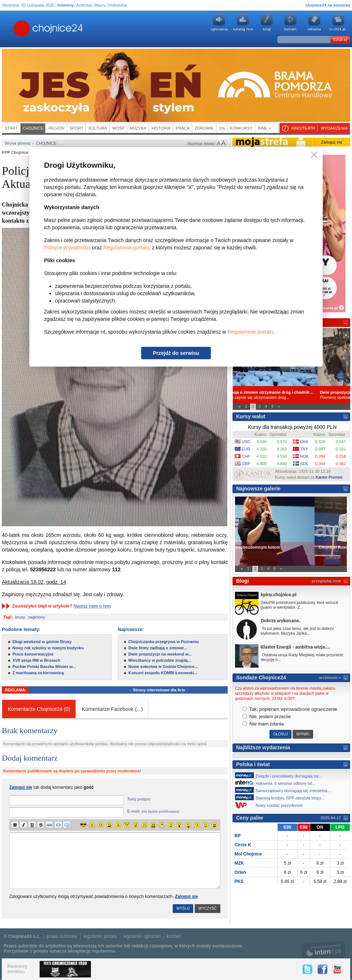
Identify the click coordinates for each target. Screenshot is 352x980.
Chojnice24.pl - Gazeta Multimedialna (19, 29)
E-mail (153, 811)
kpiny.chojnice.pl (278, 595)
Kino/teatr (303, 128)
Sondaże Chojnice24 (261, 678)
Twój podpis (139, 799)
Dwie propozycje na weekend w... (160, 654)
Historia (161, 128)
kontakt (174, 936)
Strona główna (17, 143)
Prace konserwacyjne (33, 654)
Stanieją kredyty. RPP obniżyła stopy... (282, 797)
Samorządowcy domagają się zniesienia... (285, 790)
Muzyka (138, 128)
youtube (338, 22)
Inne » (264, 128)
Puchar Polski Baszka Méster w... (44, 667)
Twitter (307, 969)
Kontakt (290, 22)
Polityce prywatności (67, 248)
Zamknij (313, 155)
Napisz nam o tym (92, 606)
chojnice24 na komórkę (328, 5)
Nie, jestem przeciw (267, 717)
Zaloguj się (186, 897)
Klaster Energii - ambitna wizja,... (296, 647)
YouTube (337, 969)
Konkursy (241, 128)
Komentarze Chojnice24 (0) (39, 709)
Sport (77, 128)
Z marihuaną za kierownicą (38, 673)
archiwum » (330, 678)
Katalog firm (243, 22)
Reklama (314, 22)
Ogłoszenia (219, 22)
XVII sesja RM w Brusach (36, 660)
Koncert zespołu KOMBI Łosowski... (163, 673)
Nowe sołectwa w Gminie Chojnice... (163, 667)
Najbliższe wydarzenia (263, 747)
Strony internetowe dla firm (165, 690)
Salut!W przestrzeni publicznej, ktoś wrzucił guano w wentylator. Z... (299, 605)
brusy (20, 617)
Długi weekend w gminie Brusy (42, 642)
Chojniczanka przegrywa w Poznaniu (164, 642)
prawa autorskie (62, 936)
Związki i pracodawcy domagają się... (281, 775)
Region (56, 128)
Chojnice (33, 128)
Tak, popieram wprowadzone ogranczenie (290, 709)
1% (222, 128)
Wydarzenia (334, 128)
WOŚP (118, 128)
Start (11, 128)
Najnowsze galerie (258, 489)
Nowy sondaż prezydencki (271, 805)
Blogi (267, 22)
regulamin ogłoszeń (142, 936)
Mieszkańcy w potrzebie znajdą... (160, 660)
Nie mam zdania (263, 724)
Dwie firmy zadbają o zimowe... (158, 648)
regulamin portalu (100, 936)
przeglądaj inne (326, 581)
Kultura (98, 128)
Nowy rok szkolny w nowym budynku (48, 648)
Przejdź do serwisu (176, 353)
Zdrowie (204, 128)
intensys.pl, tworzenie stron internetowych (324, 949)
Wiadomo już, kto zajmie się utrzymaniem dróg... (291, 395)
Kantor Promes (329, 477)
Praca (183, 128)
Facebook (322, 969)
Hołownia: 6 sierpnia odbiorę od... (277, 783)
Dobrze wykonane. (280, 621)
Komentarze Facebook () (112, 709)
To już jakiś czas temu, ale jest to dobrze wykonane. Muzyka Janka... (297, 631)
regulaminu (103, 951)
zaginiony (36, 617)
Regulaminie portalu (126, 248)
